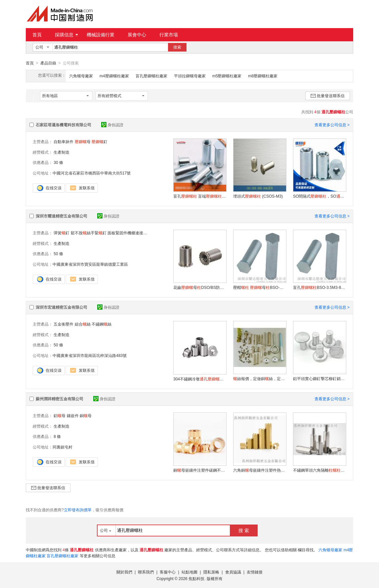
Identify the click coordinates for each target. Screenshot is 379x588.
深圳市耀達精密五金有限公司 (62, 216)
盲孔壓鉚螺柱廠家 (151, 76)
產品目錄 (48, 63)
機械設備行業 (101, 35)
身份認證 (112, 125)
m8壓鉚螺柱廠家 (263, 76)
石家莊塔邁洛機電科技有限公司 (63, 125)
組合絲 (83, 324)
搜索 (177, 47)
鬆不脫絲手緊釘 (89, 233)
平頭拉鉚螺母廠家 (190, 76)
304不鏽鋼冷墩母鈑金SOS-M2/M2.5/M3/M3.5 (200, 379)
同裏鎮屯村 (63, 447)
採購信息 (66, 35)
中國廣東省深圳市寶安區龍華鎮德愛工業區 (90, 264)
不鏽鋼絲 (102, 324)
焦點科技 (196, 578)
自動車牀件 (63, 141)
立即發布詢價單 (78, 510)
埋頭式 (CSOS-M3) (258, 196)
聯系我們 (146, 572)
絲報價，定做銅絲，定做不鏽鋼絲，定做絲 (260, 378)
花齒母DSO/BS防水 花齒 (200, 287)
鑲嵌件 (73, 415)
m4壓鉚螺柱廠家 (114, 76)
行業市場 (169, 35)
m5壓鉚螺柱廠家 (227, 76)
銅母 (86, 415)
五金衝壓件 (63, 324)
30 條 (58, 162)
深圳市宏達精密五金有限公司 (62, 307)
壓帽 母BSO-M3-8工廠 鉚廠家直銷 (260, 287)
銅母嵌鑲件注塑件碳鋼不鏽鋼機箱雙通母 (200, 470)
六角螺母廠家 (81, 76)
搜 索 (244, 530)
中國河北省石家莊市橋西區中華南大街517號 (92, 173)
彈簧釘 (62, 233)
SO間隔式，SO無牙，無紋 (319, 196)
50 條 (58, 254)
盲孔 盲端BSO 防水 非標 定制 (200, 196)
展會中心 (137, 35)
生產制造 (62, 152)
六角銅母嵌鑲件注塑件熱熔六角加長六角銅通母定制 (260, 470)
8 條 (57, 436)
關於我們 (124, 572)
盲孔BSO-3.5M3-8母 (319, 287)
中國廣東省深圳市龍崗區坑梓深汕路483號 (90, 355)
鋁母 (60, 415)
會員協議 (233, 572)
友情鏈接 (255, 572)
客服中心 (168, 572)
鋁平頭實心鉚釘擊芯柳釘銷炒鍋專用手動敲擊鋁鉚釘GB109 (319, 378)
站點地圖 (189, 572)
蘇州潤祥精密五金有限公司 (60, 399)
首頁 (37, 35)
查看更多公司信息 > (332, 125)
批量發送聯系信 (328, 96)
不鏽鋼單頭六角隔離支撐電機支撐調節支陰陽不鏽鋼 (319, 470)
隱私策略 (211, 572)
